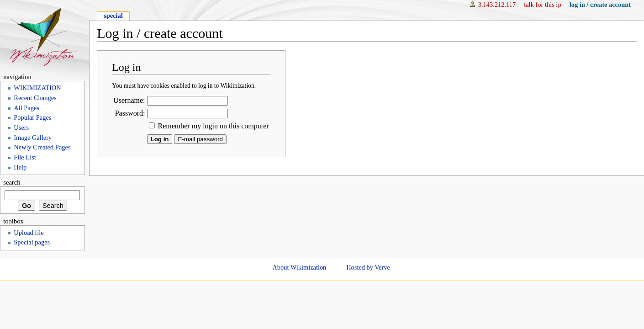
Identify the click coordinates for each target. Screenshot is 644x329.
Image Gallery (33, 138)
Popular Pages (32, 117)
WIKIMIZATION (37, 88)
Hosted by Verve (368, 267)
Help (20, 167)
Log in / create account (600, 5)
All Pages (26, 108)
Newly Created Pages (42, 147)
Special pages (32, 242)
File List (25, 157)
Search (12, 182)
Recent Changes (35, 98)
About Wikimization (299, 267)
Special (113, 16)
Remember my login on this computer (214, 126)
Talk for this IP (542, 5)
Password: (130, 113)
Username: (129, 100)
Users (21, 127)
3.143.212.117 (497, 5)
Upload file (29, 233)
